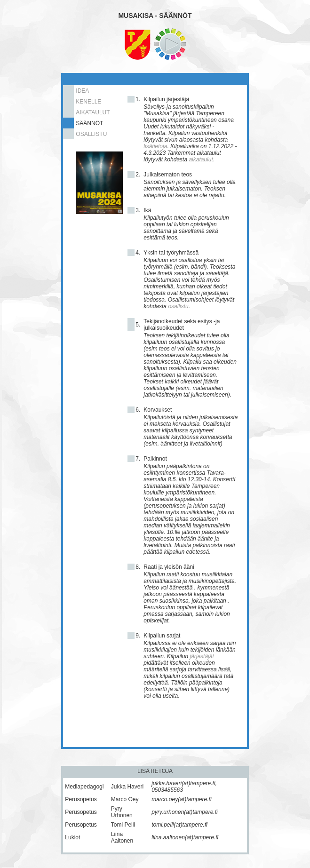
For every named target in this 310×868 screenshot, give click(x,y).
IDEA (82, 91)
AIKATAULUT (93, 112)
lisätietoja (155, 146)
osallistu (178, 306)
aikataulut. (202, 159)
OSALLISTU (91, 134)
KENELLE (88, 102)
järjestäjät (202, 656)
